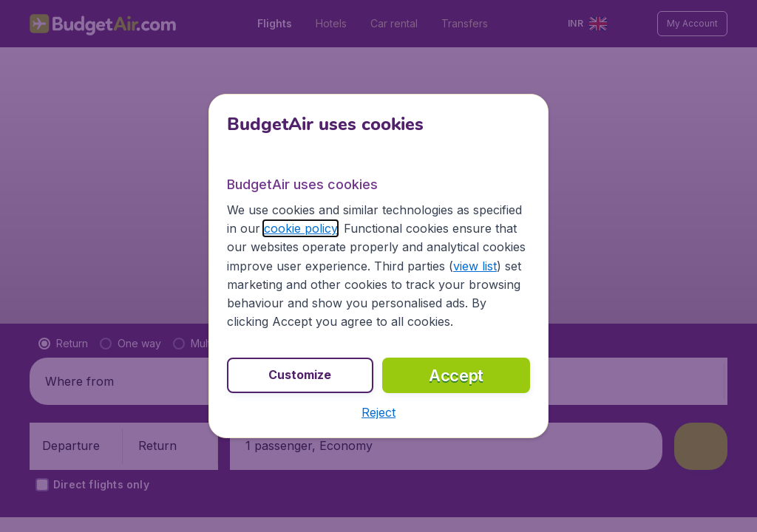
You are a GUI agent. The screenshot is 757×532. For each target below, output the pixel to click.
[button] (378, 412)
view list (475, 266)
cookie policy (301, 228)
